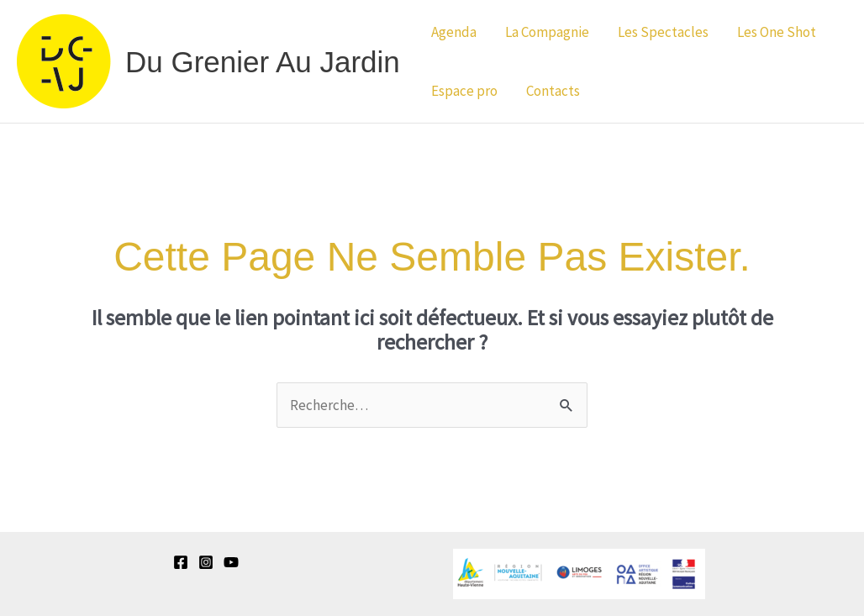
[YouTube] (231, 562)
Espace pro (464, 91)
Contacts (553, 91)
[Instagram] (206, 562)
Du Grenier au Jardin (263, 62)
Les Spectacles (663, 32)
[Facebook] (181, 562)
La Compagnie (547, 32)
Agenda (454, 32)
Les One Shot (777, 32)
